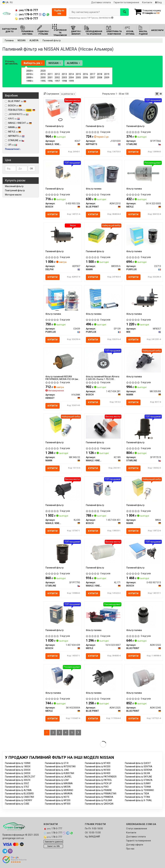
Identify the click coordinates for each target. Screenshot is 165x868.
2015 (78, 74)
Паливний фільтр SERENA (138, 770)
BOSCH (15, 106)
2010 (43, 74)
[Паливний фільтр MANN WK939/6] (103, 236)
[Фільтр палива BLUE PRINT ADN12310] (103, 172)
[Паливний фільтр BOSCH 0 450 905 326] (63, 173)
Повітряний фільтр (15, 190)
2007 (92, 78)
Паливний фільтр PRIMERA (99, 797)
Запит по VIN (53, 846)
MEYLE (15, 132)
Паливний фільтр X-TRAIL (138, 800)
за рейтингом (68, 94)
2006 (85, 78)
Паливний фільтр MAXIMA (59, 783)
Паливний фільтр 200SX (18, 770)
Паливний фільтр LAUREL (58, 777)
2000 (43, 78)
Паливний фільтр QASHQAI (99, 804)
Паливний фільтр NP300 (58, 804)
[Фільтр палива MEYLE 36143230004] (63, 677)
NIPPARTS (16, 136)
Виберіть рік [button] (33, 63)
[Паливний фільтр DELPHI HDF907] (63, 236)
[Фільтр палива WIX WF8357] (144, 298)
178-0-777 (26, 10)
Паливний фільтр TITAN (137, 797)
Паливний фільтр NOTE (57, 797)
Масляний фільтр (14, 186)
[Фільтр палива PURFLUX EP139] (103, 298)
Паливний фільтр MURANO (59, 790)
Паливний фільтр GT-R (57, 763)
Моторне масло (13, 195)
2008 (100, 78)
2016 (85, 74)
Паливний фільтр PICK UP (98, 783)
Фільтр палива (94, 189)
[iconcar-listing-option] (161, 94)
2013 (64, 74)
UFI (13, 145)
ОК (32, 169)
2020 (43, 71)
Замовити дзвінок (54, 842)
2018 (100, 74)
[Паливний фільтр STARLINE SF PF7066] (144, 111)
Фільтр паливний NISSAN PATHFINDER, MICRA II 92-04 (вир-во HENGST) (63, 378)
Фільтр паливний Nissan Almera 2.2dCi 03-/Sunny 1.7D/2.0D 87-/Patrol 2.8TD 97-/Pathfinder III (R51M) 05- (103, 378)
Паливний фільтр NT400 (98, 763)
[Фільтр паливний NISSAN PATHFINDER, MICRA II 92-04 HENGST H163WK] (63, 361)
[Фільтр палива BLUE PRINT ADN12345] (144, 678)
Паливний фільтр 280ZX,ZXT (20, 777)
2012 (57, 74)
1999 (71, 81)
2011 (50, 74)
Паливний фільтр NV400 (98, 773)
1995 (43, 81)
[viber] (10, 851)
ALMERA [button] (73, 63)
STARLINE (16, 140)
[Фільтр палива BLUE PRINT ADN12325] (103, 678)
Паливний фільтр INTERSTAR (60, 766)
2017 (92, 74)
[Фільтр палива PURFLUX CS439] (63, 299)
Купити (53, 152)
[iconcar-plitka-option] (157, 94)
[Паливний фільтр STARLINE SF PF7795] (63, 553)
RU (11, 2)
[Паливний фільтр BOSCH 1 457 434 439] (63, 615)
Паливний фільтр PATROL (98, 780)
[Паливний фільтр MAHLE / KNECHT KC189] (103, 427)
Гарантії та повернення (138, 841)
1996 (50, 81)
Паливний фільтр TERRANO (139, 790)
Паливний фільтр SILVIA (137, 773)
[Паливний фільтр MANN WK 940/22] (63, 427)
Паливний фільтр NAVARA (59, 794)
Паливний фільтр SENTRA (139, 766)
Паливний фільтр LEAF (57, 780)
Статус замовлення (137, 829)
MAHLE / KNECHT (20, 123)
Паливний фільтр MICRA (58, 787)
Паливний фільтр (55, 126)
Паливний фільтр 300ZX (18, 780)
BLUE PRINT (17, 101)
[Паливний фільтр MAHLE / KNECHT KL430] (63, 489)
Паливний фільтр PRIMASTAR (101, 794)
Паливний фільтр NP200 (58, 800)
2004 (71, 78)
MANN (14, 127)
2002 (57, 78)
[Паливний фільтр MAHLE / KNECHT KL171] (103, 552)
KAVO (12, 119)
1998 (64, 81)
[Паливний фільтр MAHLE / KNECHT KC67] (63, 111)
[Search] (124, 12)
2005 (78, 78)
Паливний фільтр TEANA (138, 787)
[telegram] (5, 851)
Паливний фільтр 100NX (18, 763)
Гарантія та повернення (126, 2)
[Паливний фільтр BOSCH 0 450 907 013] (144, 552)
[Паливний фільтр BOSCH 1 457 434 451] (103, 489)
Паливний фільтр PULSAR (99, 800)
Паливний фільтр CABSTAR (19, 797)
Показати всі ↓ (13, 149)
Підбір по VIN (59, 12)
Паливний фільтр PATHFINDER (101, 777)
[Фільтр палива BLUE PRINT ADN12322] (144, 616)
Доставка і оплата (101, 2)
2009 (107, 78)
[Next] (78, 733)
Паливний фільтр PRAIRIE (98, 790)
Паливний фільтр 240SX (18, 773)
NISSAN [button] (55, 63)
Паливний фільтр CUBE (17, 804)
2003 (64, 78)
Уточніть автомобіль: (12, 63)
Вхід (158, 2)
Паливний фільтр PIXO (97, 787)
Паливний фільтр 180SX (18, 766)
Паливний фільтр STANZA (139, 780)
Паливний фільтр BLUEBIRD (19, 794)
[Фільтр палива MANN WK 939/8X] (144, 361)
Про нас (130, 849)
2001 (50, 78)
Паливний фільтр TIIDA (137, 794)
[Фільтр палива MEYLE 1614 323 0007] (103, 614)
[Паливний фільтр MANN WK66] (144, 489)
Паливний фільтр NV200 (98, 766)
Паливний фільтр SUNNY (138, 783)
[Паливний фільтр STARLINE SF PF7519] (144, 428)
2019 (107, 74)
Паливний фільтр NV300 (98, 770)
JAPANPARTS (17, 114)
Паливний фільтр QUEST (138, 763)
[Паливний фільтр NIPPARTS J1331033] (103, 111)
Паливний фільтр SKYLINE (138, 777)
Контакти (147, 2)
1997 (57, 81)
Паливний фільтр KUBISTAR (60, 773)
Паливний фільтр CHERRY (19, 800)
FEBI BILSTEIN (22, 110)
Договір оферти (135, 845)
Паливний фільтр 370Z (17, 787)
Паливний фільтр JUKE (57, 770)
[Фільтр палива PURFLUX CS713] (144, 235)
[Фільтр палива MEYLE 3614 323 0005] (144, 173)
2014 (71, 74)
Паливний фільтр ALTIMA (18, 790)
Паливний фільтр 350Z (17, 783)
